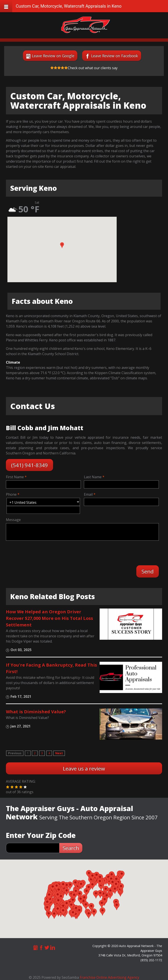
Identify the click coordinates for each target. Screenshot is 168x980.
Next (59, 753)
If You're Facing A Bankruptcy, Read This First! (51, 668)
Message (13, 520)
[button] (62, 246)
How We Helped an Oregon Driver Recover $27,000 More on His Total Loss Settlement (49, 618)
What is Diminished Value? (36, 712)
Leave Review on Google (53, 56)
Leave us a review (84, 768)
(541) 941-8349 (29, 465)
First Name (15, 477)
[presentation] (45, 552)
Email (88, 494)
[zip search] (33, 848)
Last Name (93, 477)
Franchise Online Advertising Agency (109, 977)
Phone (11, 494)
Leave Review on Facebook (115, 56)
